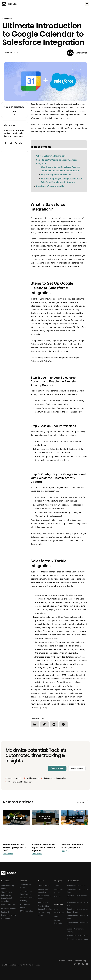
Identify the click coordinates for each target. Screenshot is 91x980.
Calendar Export (44, 885)
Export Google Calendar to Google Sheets (77, 910)
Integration (8, 19)
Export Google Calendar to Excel (77, 891)
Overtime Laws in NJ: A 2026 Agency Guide (72, 846)
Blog (56, 909)
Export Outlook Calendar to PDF (77, 924)
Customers (59, 889)
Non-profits (6, 919)
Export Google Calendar (76, 885)
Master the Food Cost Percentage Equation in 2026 (15, 847)
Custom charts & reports (44, 897)
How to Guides (73, 881)
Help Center (59, 913)
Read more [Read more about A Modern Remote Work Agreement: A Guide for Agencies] (37, 854)
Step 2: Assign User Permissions (56, 174)
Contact (57, 896)
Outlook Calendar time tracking (76, 930)
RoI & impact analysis (25, 906)
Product (41, 881)
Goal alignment (43, 902)
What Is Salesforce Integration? (51, 156)
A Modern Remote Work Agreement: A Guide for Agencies (44, 847)
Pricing (57, 893)
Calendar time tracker (25, 886)
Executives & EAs (8, 905)
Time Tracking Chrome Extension (45, 908)
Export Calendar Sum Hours (78, 935)
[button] (87, 4)
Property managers (9, 908)
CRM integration (26, 911)
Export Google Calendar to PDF (77, 904)
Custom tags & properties (43, 891)
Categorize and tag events (77, 939)
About (57, 885)
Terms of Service (65, 961)
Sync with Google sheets (44, 914)
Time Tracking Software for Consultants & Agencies (7, 897)
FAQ (56, 916)
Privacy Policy (80, 961)
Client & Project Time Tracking (26, 893)
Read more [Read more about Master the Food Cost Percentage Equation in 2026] (8, 854)
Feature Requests (58, 922)
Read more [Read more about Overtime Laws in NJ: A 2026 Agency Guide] (66, 851)
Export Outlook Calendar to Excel (77, 917)
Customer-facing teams (8, 887)
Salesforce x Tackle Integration (51, 186)
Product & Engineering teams (9, 913)
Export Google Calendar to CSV (77, 897)
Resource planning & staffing (27, 899)
